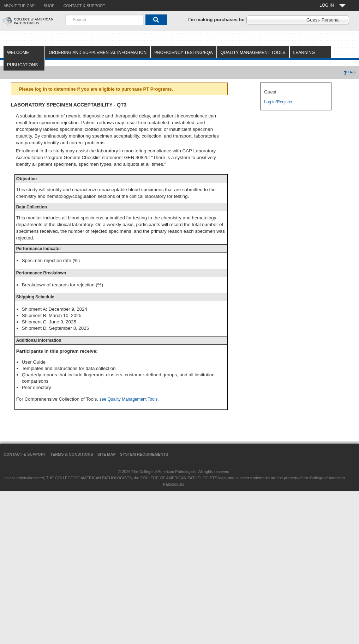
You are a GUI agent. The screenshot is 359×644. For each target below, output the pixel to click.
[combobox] (104, 20)
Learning (304, 53)
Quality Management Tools (253, 53)
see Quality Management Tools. (129, 399)
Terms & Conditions (72, 454)
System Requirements (144, 454)
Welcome (18, 53)
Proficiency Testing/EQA (184, 53)
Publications (22, 65)
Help (349, 72)
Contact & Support (25, 454)
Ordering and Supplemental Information (98, 53)
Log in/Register (278, 102)
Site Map (107, 454)
